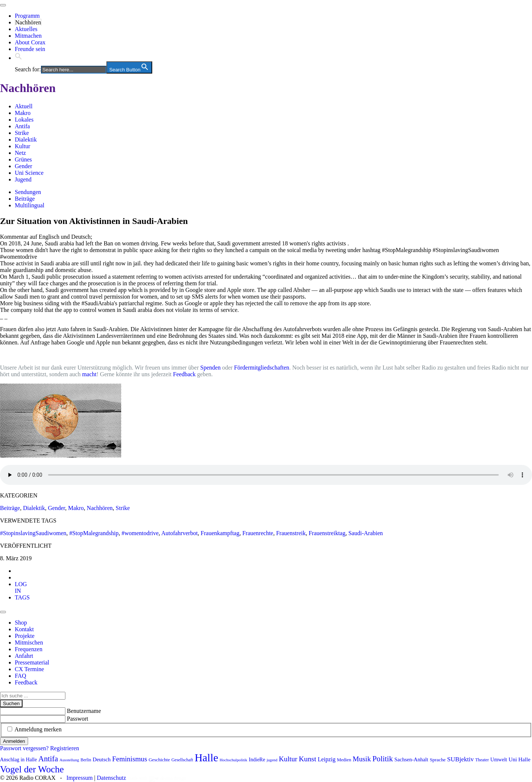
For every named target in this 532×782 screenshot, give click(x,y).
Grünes (23, 159)
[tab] (21, 587)
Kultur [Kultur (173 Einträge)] (288, 759)
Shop (21, 623)
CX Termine (29, 669)
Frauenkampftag (220, 533)
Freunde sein (30, 49)
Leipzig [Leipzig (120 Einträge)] (327, 759)
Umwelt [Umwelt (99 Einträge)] (499, 759)
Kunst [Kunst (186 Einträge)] (308, 759)
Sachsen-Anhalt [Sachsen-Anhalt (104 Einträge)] (412, 759)
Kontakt (24, 629)
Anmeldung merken (38, 729)
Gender (23, 166)
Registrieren (65, 748)
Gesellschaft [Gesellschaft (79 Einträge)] (182, 760)
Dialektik (26, 140)
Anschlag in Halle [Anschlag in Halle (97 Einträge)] (18, 760)
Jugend (23, 179)
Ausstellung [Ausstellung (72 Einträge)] (69, 760)
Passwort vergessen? (24, 748)
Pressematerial (32, 662)
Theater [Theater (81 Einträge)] (482, 760)
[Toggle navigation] (3, 5)
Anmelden (14, 741)
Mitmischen (29, 642)
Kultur (23, 146)
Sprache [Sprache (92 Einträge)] (438, 760)
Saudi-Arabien (366, 533)
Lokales (24, 120)
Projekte (25, 636)
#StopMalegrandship (94, 533)
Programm (27, 16)
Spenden (210, 368)
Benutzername (84, 711)
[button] (18, 58)
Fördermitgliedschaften (262, 368)
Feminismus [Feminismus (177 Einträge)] (130, 759)
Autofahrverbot (179, 533)
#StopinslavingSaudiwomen (33, 533)
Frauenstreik (291, 533)
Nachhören (28, 22)
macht (89, 374)
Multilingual (30, 205)
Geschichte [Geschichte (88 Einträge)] (159, 760)
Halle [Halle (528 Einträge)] (207, 758)
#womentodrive (140, 533)
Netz (20, 153)
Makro (23, 113)
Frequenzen (29, 649)
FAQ (21, 676)
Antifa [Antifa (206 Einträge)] (48, 759)
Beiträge (25, 199)
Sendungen (28, 192)
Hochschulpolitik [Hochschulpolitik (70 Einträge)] (233, 760)
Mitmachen (28, 36)
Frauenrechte (258, 533)
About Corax (30, 42)
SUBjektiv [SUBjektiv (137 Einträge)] (460, 759)
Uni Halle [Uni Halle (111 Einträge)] (520, 759)
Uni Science (29, 173)
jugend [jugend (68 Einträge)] (272, 760)
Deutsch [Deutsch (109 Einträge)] (102, 759)
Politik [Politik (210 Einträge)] (383, 759)
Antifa (22, 126)
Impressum (80, 778)
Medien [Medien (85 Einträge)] (344, 760)
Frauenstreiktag (327, 533)
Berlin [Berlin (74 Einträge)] (86, 760)
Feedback (184, 374)
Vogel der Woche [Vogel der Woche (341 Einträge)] (32, 769)
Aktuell (24, 106)
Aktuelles (26, 29)
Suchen (11, 703)
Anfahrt (24, 656)
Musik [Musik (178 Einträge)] (362, 759)
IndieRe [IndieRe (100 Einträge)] (257, 759)
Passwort (78, 719)
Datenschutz (111, 778)
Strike (22, 133)
